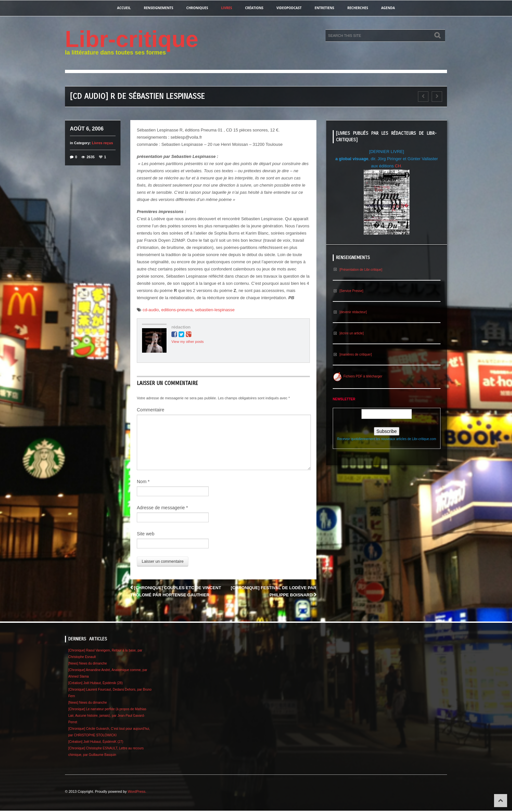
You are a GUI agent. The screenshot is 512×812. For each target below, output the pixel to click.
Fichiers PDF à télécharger (358, 376)
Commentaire (151, 410)
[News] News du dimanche (88, 663)
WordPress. (137, 791)
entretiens (325, 8)
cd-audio (151, 310)
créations (254, 8)
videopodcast (289, 8)
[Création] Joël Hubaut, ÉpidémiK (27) (96, 742)
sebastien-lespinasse (215, 310)
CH (398, 166)
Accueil (124, 8)
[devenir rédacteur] (350, 312)
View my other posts (188, 342)
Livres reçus (102, 143)
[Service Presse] (348, 291)
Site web (146, 534)
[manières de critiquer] (352, 354)
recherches (358, 8)
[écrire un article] (348, 333)
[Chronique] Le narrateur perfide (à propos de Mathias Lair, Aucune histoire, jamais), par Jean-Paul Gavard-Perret (107, 716)
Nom (143, 482)
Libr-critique (132, 39)
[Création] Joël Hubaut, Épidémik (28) (96, 683)
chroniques (197, 8)
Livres (226, 8)
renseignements (158, 8)
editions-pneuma (177, 310)
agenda (388, 8)
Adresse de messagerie (162, 508)
